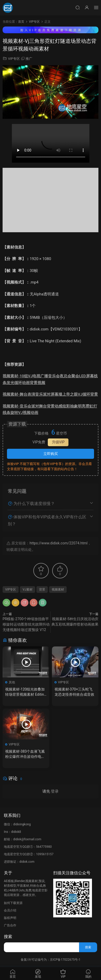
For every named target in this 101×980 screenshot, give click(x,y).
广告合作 (10, 925)
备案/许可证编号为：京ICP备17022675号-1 (51, 960)
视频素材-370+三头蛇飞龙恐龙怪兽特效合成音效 (74, 692)
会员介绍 (10, 910)
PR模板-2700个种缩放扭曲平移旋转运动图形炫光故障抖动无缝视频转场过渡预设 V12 (26, 624)
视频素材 (58, 589)
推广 (29, 59)
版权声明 (10, 918)
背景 (42, 589)
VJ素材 (27, 589)
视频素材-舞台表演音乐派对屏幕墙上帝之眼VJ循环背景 (50, 394)
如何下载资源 (13, 903)
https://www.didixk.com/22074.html (58, 543)
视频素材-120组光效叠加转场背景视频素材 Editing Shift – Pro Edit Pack (26, 692)
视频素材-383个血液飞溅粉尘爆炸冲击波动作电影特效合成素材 (25, 754)
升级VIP (58, 442)
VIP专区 (14, 59)
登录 (55, 791)
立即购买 (51, 454)
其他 (12, 682)
